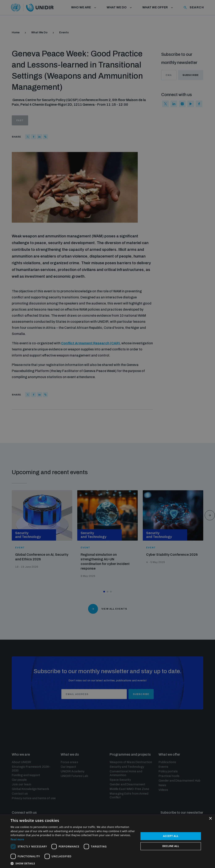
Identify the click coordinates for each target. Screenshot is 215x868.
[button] (73, 863)
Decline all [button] (171, 846)
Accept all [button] (171, 836)
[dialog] (107, 434)
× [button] (210, 819)
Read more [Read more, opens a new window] (17, 839)
